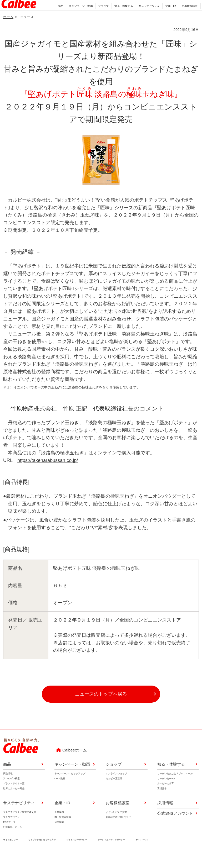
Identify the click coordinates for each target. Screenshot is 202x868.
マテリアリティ (11, 831)
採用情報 (119, 9)
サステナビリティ (147, 19)
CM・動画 (60, 792)
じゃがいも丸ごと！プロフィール (175, 787)
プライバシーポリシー (77, 854)
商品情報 (8, 787)
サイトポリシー (11, 854)
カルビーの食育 (166, 797)
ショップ (102, 19)
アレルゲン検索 (11, 792)
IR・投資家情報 (63, 831)
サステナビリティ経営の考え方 (20, 826)
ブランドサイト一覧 (14, 797)
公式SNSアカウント (175, 827)
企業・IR (169, 19)
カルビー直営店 (114, 792)
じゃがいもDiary (166, 792)
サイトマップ (142, 854)
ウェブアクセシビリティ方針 (42, 854)
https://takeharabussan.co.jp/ (48, 474)
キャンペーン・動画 (79, 19)
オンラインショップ (116, 787)
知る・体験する (122, 19)
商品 (59, 19)
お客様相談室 (188, 19)
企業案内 (59, 826)
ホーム (8, 31)
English (134, 9)
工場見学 (162, 802)
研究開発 (59, 836)
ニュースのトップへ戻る (101, 708)
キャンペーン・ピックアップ (70, 787)
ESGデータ (9, 836)
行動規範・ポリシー (14, 841)
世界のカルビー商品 (14, 802)
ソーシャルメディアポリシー (112, 854)
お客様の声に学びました (119, 831)
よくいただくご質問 (116, 826)
